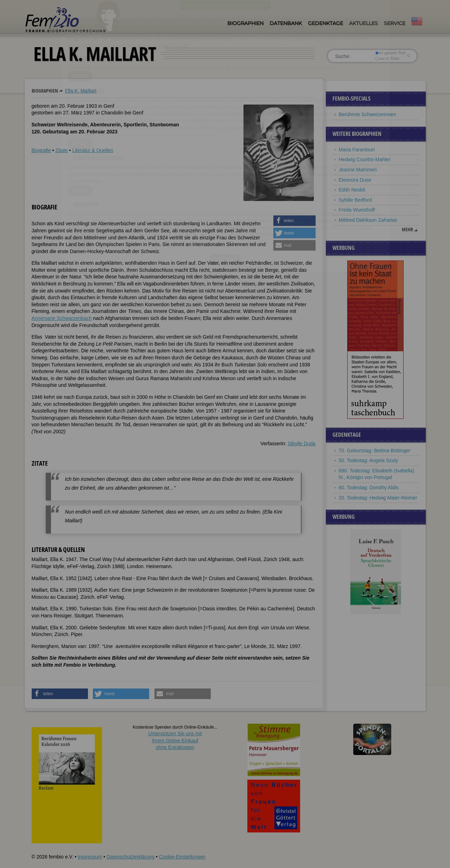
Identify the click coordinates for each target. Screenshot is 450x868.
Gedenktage (325, 23)
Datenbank (286, 23)
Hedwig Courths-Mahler (365, 159)
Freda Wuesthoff (357, 210)
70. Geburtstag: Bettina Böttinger (375, 451)
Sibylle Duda (302, 444)
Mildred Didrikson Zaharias (368, 220)
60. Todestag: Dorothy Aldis (369, 488)
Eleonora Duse (355, 180)
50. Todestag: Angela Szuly (369, 460)
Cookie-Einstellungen (182, 857)
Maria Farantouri (357, 150)
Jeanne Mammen (358, 170)
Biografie (41, 150)
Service (395, 23)
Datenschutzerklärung (131, 857)
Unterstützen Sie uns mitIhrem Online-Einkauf (175, 740)
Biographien (245, 23)
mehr (407, 229)
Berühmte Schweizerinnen (367, 114)
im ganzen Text (390, 53)
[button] (294, 221)
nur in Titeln (387, 58)
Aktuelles (363, 23)
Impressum (90, 857)
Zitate (61, 150)
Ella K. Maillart (80, 91)
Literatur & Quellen (93, 150)
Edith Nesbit (352, 190)
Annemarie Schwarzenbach (62, 318)
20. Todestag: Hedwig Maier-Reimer (378, 498)
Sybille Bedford (355, 200)
